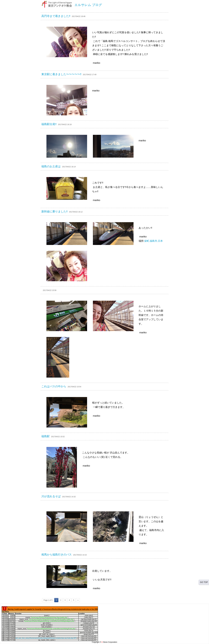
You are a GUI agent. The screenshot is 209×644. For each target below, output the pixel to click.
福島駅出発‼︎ (49, 124)
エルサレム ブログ (88, 5)
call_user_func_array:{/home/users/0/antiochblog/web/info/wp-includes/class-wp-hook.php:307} (46, 638)
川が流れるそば (51, 496)
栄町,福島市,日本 (154, 241)
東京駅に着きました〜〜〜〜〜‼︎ (61, 74)
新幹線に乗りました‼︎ (54, 211)
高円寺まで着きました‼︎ (56, 16)
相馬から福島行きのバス (57, 555)
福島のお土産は (51, 166)
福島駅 (46, 436)
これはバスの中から (54, 386)
